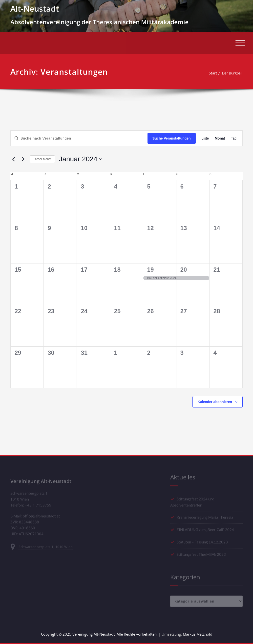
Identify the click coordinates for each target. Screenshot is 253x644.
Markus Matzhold (198, 634)
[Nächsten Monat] (23, 159)
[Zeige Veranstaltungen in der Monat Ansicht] (220, 138)
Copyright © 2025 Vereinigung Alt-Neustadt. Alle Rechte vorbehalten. (99, 634)
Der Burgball (231, 73)
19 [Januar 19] (151, 270)
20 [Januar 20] (184, 270)
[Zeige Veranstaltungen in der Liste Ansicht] (205, 138)
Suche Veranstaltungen (172, 138)
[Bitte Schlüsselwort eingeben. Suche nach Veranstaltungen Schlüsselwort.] (79, 138)
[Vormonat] (13, 159)
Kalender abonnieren (215, 402)
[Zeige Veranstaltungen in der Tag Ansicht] (234, 138)
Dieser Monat (42, 159)
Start (211, 73)
